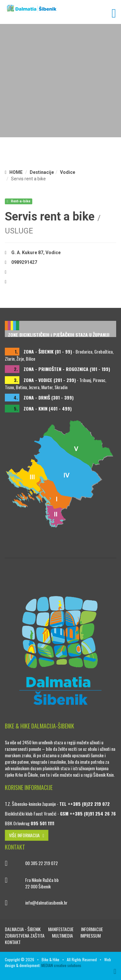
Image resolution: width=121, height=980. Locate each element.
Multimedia (63, 935)
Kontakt (13, 942)
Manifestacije (61, 929)
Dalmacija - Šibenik (23, 929)
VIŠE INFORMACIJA (27, 835)
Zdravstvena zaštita (25, 935)
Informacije (92, 929)
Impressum (91, 935)
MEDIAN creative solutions (61, 965)
